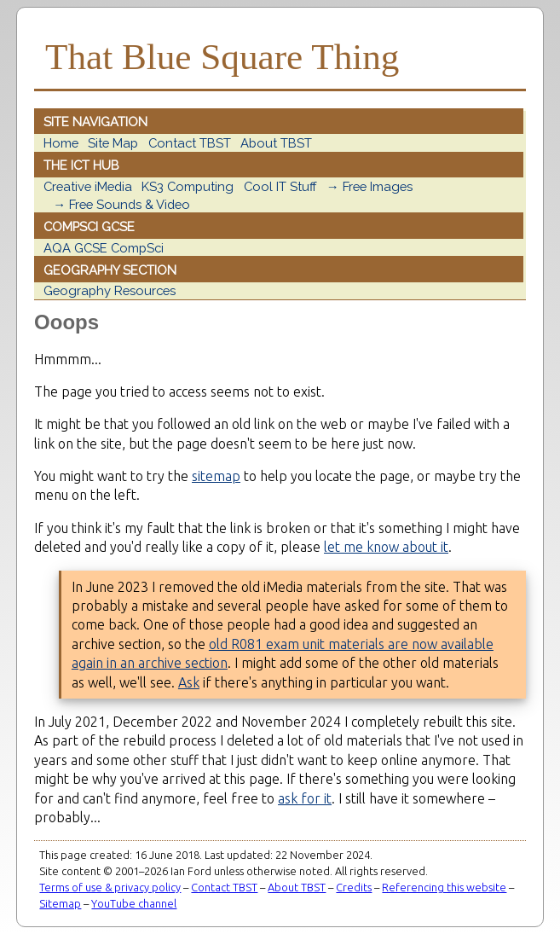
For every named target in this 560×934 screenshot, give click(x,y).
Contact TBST (190, 143)
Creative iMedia (88, 186)
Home (61, 143)
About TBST (276, 143)
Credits (354, 887)
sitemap (216, 476)
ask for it (305, 798)
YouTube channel (134, 903)
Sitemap (60, 903)
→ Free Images (369, 186)
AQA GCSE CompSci (104, 248)
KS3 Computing (188, 186)
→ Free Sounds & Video (121, 204)
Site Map (113, 143)
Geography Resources (110, 290)
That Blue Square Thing (222, 57)
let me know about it (386, 547)
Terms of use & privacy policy (110, 887)
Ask (189, 682)
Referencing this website (444, 887)
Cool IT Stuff (280, 186)
